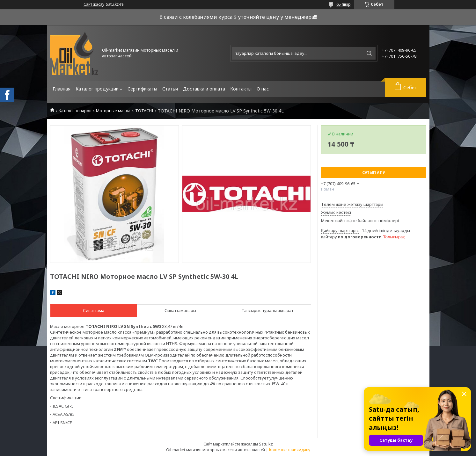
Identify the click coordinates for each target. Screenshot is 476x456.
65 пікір (344, 4)
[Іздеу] (369, 53)
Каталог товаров (75, 111)
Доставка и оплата (204, 89)
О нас (263, 89)
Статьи (170, 89)
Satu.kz (266, 444)
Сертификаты (142, 89)
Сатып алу (374, 173)
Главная (62, 89)
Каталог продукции (97, 89)
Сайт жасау (94, 4)
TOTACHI (144, 111)
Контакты (241, 89)
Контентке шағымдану (290, 450)
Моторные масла (113, 111)
